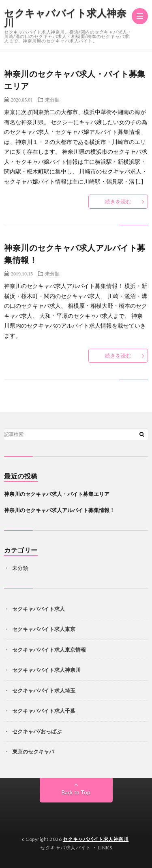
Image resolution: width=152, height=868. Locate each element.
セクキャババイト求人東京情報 (49, 650)
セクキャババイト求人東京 (44, 629)
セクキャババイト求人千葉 (44, 711)
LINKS (105, 848)
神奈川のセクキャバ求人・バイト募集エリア (57, 494)
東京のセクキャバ (33, 752)
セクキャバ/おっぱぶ (37, 731)
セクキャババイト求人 (39, 609)
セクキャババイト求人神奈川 (65, 18)
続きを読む (118, 201)
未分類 (52, 100)
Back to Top (76, 792)
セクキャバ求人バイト (65, 848)
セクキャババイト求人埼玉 (44, 690)
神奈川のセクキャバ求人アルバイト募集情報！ (59, 510)
